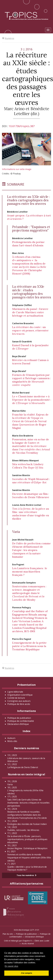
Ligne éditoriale (15, 692)
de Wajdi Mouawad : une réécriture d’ (31, 481)
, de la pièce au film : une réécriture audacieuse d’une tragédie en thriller (31, 514)
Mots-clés (12, 741)
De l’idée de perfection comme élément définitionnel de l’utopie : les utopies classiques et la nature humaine (31, 550)
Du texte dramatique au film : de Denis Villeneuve (31, 495)
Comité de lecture (16, 698)
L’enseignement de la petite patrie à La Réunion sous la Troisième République (29, 646)
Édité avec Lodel (42, 941)
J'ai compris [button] (26, 973)
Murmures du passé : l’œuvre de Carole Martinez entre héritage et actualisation (30, 312)
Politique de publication (19, 718)
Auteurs (11, 738)
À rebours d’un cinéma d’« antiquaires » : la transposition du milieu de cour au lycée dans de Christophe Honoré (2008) (29, 265)
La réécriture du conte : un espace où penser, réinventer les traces (30, 330)
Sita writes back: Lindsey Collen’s (28, 466)
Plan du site (8, 934)
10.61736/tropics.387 (22, 126)
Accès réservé (28, 943)
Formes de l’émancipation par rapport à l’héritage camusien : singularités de (31, 380)
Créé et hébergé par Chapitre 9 (18, 941)
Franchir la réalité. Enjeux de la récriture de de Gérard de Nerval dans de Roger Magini (30, 421)
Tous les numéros (27, 875)
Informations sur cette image (17, 169)
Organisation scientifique (20, 695)
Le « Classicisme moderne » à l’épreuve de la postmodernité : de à (32, 400)
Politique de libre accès (19, 704)
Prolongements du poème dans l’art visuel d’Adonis (28, 244)
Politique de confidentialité (21, 721)
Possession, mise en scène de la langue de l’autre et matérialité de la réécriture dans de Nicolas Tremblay (31, 446)
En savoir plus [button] (11, 966)
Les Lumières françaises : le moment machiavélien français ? (30, 572)
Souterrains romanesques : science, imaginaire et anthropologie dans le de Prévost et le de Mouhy (29, 593)
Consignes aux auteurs (19, 701)
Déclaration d (18, 724)
